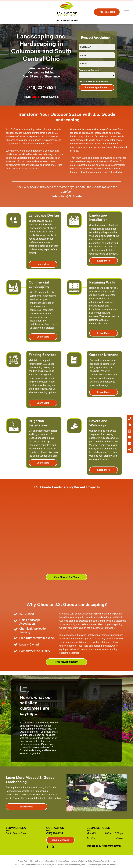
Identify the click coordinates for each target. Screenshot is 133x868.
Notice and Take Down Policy (82, 861)
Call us (112, 172)
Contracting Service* (89, 70)
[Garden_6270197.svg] (14, 366)
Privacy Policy (23, 861)
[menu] (126, 12)
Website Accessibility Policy (105, 861)
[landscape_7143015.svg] (14, 294)
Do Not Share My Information (43, 861)
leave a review (39, 747)
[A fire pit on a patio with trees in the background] (68, 506)
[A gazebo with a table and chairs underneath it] (34, 516)
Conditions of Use (62, 861)
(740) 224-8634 (41, 87)
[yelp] (53, 847)
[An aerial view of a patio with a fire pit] (66, 547)
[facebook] (47, 847)
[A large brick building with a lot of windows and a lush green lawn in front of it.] (26, 556)
